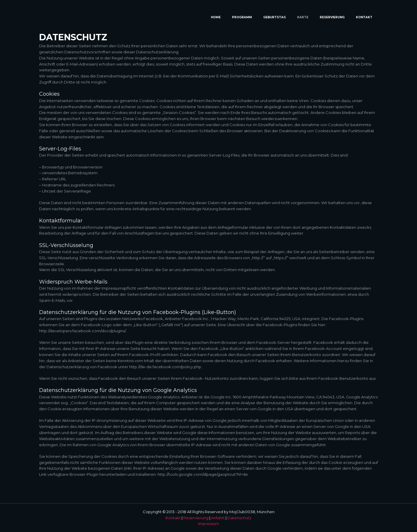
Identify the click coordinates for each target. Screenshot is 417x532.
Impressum (209, 524)
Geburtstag (275, 17)
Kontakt (364, 17)
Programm (242, 17)
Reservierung (332, 17)
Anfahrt (218, 518)
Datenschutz (239, 518)
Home (216, 17)
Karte (303, 17)
